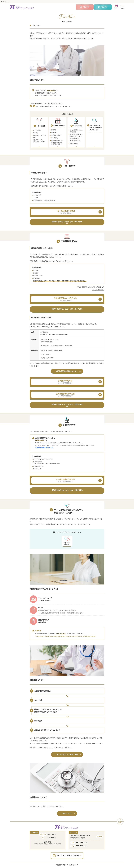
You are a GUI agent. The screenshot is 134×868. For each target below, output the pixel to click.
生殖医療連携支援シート (44, 448)
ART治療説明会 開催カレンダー (69, 371)
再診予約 (103, 7)
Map (99, 837)
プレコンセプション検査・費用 (69, 755)
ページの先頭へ (120, 822)
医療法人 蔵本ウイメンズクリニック (68, 865)
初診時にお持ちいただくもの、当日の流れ (67, 223)
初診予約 (85, 7)
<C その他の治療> (98, 290)
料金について (69, 814)
